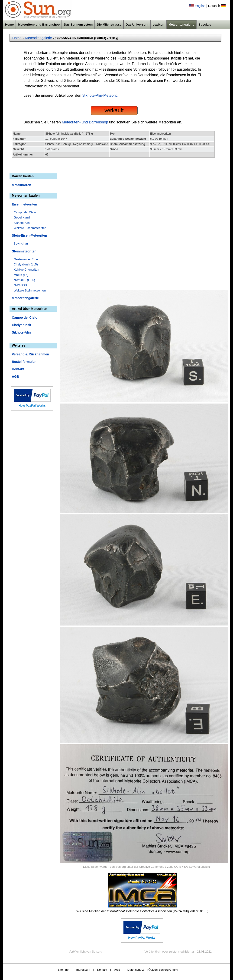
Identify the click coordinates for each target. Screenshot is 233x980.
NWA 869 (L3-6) (24, 280)
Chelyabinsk (21, 325)
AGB (15, 377)
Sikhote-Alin (22, 223)
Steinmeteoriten (24, 251)
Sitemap (63, 970)
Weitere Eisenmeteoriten (30, 228)
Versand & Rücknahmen (30, 354)
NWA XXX (20, 285)
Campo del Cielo (25, 212)
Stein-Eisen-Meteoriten (29, 235)
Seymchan (21, 243)
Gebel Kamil (22, 217)
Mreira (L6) (21, 275)
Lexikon (158, 25)
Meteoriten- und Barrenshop (39, 25)
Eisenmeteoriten (24, 204)
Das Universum (137, 25)
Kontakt (18, 369)
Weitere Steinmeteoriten (30, 290)
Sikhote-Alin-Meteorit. (100, 95)
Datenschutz (136, 970)
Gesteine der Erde (26, 259)
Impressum (83, 970)
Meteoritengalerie (181, 25)
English (200, 6)
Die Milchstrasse (109, 25)
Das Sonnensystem (78, 25)
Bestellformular (24, 362)
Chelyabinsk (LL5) (26, 264)
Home (9, 25)
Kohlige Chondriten (26, 270)
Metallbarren (21, 185)
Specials (205, 25)
